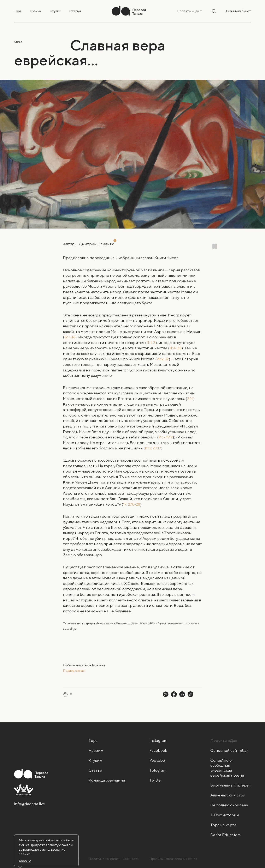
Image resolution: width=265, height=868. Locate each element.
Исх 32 (163, 359)
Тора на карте (223, 825)
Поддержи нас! (74, 671)
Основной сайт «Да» (229, 750)
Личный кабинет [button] (238, 11)
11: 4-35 (176, 348)
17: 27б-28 (132, 504)
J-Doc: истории (225, 815)
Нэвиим (36, 11)
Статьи (75, 11)
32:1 (190, 399)
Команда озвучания (107, 780)
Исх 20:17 (153, 448)
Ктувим (55, 11)
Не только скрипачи (229, 805)
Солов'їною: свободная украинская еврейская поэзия (227, 768)
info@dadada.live (30, 804)
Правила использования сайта (173, 859)
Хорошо (25, 861)
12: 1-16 (70, 337)
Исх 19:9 (166, 437)
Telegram (158, 770)
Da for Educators (225, 835)
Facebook (158, 750)
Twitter (156, 780)
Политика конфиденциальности (114, 859)
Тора (18, 11)
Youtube (157, 760)
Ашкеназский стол (228, 795)
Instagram (158, 740)
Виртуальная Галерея (231, 785)
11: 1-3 (151, 342)
